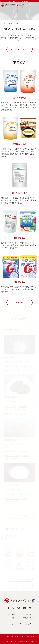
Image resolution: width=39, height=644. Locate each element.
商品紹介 (29, 614)
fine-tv (28, 624)
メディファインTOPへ (19, 49)
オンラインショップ (13, 624)
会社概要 (7, 637)
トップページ (10, 614)
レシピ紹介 (10, 618)
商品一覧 (19, 303)
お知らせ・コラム (29, 618)
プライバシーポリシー (18, 637)
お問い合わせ (31, 637)
